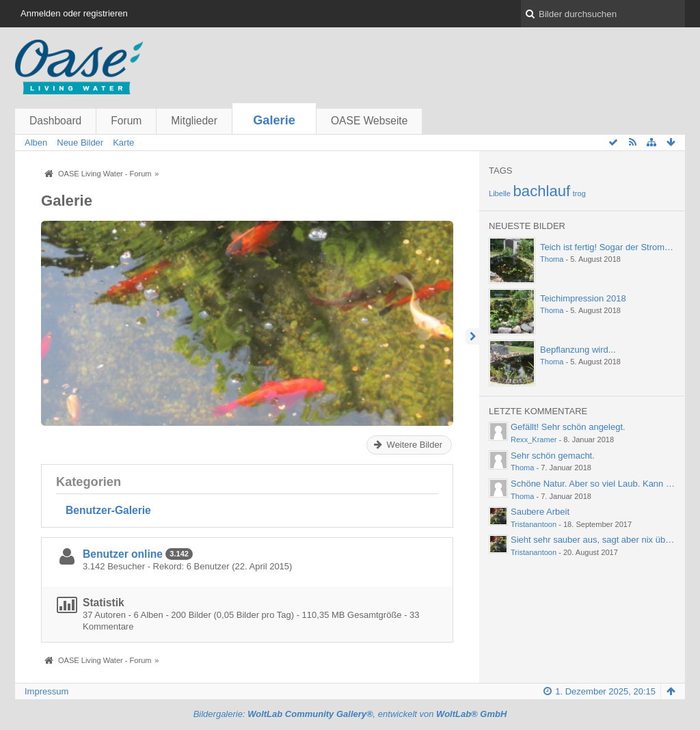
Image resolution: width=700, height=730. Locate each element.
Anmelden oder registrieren (74, 13)
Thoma (552, 259)
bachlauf (542, 191)
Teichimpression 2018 (583, 298)
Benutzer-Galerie (108, 510)
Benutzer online (123, 554)
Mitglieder (194, 121)
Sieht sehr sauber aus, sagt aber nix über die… (604, 540)
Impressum (46, 691)
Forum (126, 121)
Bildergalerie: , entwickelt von (350, 714)
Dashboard (55, 121)
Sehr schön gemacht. (553, 456)
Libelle (500, 193)
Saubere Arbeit (540, 512)
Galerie (274, 120)
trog (579, 193)
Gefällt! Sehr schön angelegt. (568, 427)
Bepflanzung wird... (578, 350)
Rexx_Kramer (534, 440)
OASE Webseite (369, 121)
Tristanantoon (534, 524)
